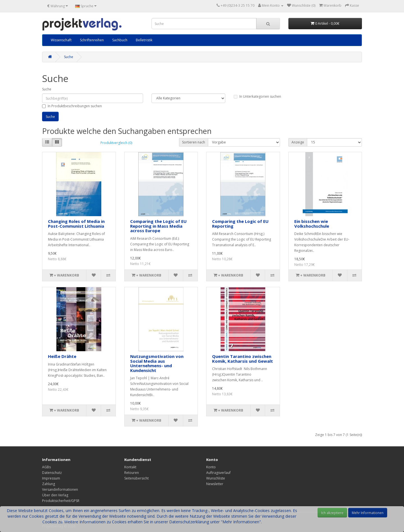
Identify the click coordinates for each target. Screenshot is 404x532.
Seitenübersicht (136, 478)
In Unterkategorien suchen (257, 96)
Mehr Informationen (368, 513)
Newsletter (215, 484)
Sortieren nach (194, 142)
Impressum (51, 478)
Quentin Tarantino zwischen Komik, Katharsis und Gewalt (243, 359)
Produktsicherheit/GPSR (61, 501)
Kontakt (130, 467)
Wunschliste (216, 478)
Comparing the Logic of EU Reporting (240, 224)
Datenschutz (52, 473)
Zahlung (49, 484)
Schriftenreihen (92, 40)
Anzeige (298, 142)
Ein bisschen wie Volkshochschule (312, 224)
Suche (69, 57)
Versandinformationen (60, 489)
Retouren (132, 473)
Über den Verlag (55, 495)
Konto (211, 467)
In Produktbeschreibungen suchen (72, 106)
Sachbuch (120, 40)
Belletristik (144, 40)
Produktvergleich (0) (116, 143)
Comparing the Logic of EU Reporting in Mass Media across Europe (158, 226)
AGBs (46, 467)
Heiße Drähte (62, 356)
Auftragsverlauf (218, 473)
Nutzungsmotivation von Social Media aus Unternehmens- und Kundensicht (157, 363)
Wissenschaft (61, 40)
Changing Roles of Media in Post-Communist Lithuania (76, 224)
